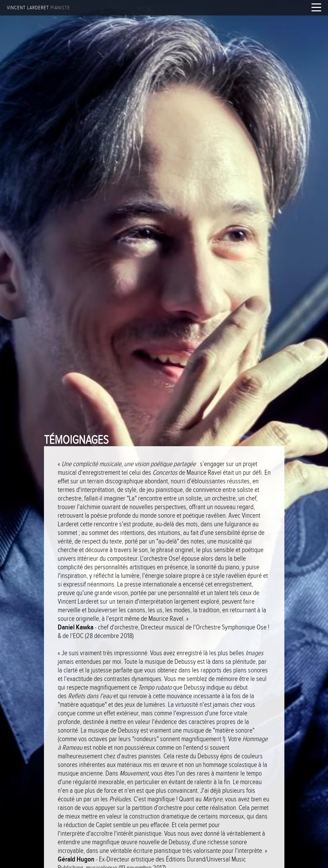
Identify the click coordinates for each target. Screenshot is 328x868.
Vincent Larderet (38, 8)
